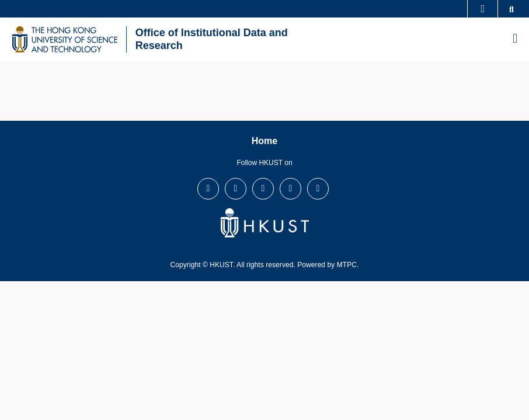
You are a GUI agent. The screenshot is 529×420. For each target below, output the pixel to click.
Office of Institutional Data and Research (212, 39)
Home (264, 141)
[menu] (515, 39)
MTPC (347, 265)
